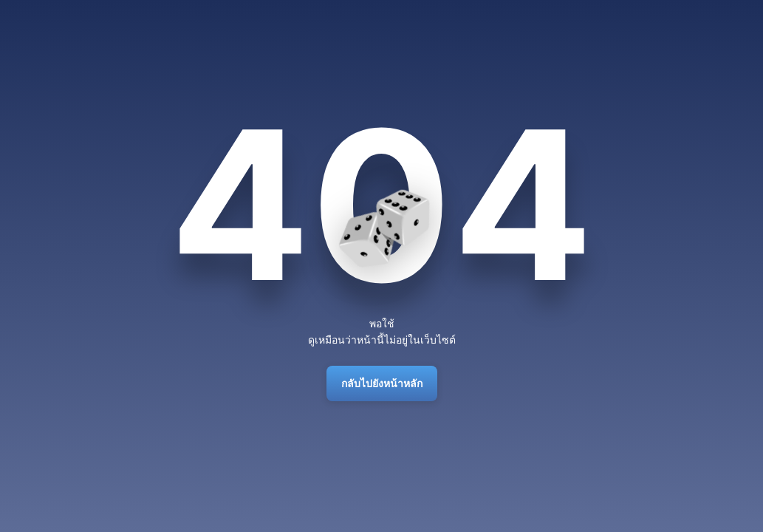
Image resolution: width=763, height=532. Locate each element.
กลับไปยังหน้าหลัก (382, 383)
